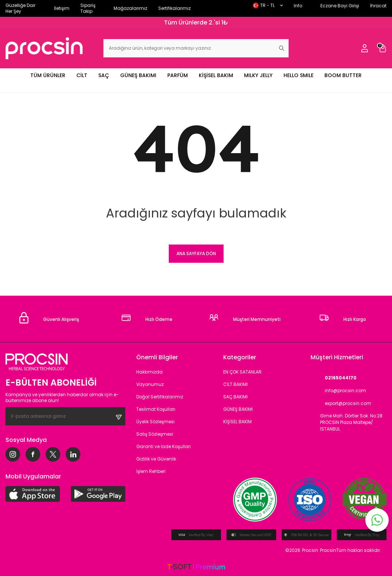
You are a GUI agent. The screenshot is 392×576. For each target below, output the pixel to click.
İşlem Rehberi (151, 471)
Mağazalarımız (130, 8)
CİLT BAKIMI (235, 384)
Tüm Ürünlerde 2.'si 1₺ (196, 22)
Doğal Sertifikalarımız (160, 397)
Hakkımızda (149, 372)
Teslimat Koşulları (156, 409)
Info (298, 6)
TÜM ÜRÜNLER (48, 75)
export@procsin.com (341, 403)
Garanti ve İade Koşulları (163, 446)
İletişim (62, 8)
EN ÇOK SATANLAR (242, 372)
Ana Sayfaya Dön (196, 253)
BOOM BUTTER (343, 75)
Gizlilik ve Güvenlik (156, 459)
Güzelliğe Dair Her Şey (20, 8)
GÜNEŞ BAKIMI (138, 75)
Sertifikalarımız (174, 8)
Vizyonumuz (150, 384)
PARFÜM (178, 75)
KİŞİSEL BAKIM (216, 75)
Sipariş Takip (88, 8)
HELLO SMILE (298, 75)
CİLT (82, 75)
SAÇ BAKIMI (235, 397)
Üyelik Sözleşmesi (155, 422)
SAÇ (104, 75)
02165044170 (334, 378)
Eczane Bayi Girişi (340, 6)
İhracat (378, 6)
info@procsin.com (338, 391)
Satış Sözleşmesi (155, 434)
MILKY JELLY (258, 75)
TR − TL (268, 5)
